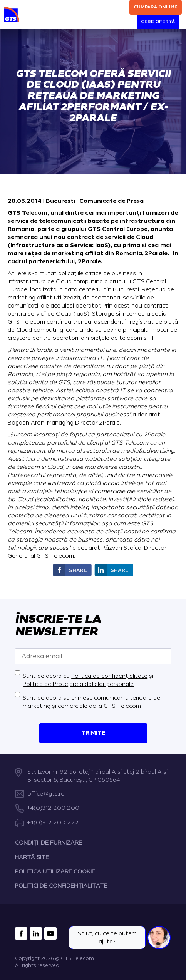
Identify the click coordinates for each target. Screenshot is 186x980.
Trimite (93, 733)
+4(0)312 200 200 (53, 808)
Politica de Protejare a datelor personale (78, 684)
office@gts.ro (46, 794)
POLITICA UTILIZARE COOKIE (55, 872)
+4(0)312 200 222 (53, 822)
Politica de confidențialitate (109, 676)
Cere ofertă (158, 22)
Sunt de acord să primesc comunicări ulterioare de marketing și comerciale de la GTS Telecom (91, 702)
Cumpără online (156, 7)
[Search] (124, 12)
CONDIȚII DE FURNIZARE (49, 843)
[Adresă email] (93, 656)
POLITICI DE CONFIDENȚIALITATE (61, 886)
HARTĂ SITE (32, 857)
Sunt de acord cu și (88, 680)
